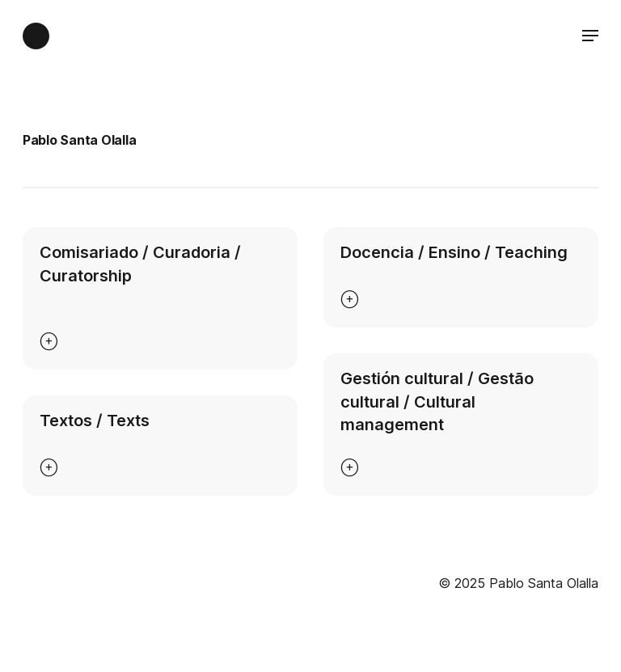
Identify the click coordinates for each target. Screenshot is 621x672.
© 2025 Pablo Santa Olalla (518, 583)
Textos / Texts (95, 421)
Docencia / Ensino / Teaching (454, 252)
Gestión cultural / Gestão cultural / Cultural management (437, 402)
